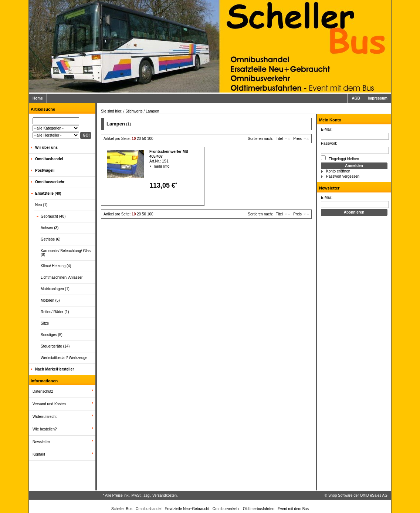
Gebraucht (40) (53, 216)
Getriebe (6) (50, 239)
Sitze (45, 323)
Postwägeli (45, 170)
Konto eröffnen (338, 171)
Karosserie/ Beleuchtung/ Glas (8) (66, 253)
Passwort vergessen (343, 176)
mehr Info (154, 166)
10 (134, 139)
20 (139, 139)
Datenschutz (43, 391)
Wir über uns (46, 147)
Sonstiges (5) (52, 335)
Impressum (378, 98)
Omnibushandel (49, 159)
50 (144, 139)
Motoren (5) (50, 300)
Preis (297, 139)
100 (150, 139)
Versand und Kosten (49, 404)
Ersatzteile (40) (48, 193)
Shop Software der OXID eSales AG (358, 495)
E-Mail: (327, 129)
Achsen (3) (50, 228)
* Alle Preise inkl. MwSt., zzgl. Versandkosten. (140, 495)
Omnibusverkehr (50, 182)
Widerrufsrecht (45, 417)
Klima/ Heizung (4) (56, 266)
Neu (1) (41, 205)
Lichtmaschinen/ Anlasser (62, 277)
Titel (279, 139)
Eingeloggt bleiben (340, 158)
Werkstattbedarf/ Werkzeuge (64, 358)
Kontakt (39, 454)
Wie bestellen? (45, 429)
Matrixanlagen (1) (55, 289)
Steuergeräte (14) (55, 346)
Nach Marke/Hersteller (55, 369)
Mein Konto (330, 120)
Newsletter (41, 442)
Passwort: (329, 143)
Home (38, 98)
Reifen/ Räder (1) (55, 312)
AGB (356, 98)
